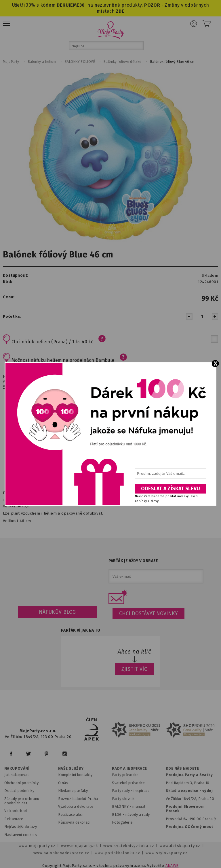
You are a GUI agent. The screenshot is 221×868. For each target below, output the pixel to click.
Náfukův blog (57, 612)
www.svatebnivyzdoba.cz (129, 846)
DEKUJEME (68, 5)
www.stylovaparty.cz (167, 853)
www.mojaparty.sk (80, 846)
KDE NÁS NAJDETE (182, 769)
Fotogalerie (122, 822)
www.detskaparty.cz (180, 846)
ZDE (120, 11)
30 (82, 5)
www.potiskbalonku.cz (117, 853)
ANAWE (172, 866)
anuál (141, 806)
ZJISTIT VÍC (134, 669)
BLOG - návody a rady (131, 815)
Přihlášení (194, 24)
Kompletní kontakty (75, 775)
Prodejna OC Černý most (189, 827)
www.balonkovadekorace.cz (61, 853)
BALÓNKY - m (124, 806)
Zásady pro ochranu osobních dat (22, 801)
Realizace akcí (71, 815)
